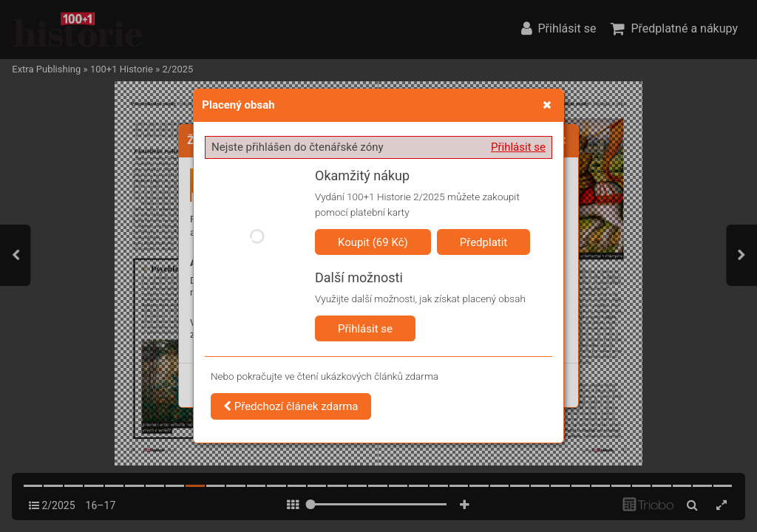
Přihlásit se (518, 147)
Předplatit (484, 242)
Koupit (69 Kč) (373, 242)
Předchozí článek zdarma (291, 406)
